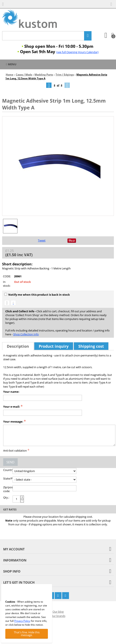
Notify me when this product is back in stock (37, 295)
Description (18, 346)
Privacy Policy (22, 621)
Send (10, 462)
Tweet (42, 240)
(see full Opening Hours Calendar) (77, 52)
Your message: (13, 422)
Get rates (10, 510)
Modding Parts (44, 75)
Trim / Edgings (65, 75)
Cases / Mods (24, 75)
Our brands (58, 616)
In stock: (7, 284)
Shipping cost (91, 346)
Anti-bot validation (15, 451)
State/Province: (8, 478)
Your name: (11, 392)
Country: (8, 470)
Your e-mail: (12, 407)
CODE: (7, 276)
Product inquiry (54, 346)
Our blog (58, 612)
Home (9, 75)
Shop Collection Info (26, 334)
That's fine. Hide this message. (27, 634)
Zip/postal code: (8, 489)
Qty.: (6, 497)
